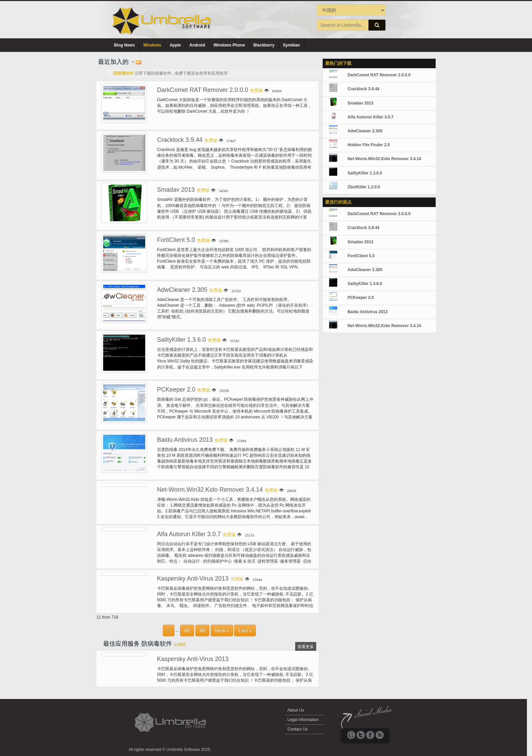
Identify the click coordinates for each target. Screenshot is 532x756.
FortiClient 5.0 (176, 240)
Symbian (291, 45)
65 (187, 630)
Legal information (303, 720)
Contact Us (298, 729)
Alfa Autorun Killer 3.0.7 (189, 534)
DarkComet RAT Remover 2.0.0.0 (203, 90)
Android (197, 45)
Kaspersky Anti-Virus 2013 (193, 579)
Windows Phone (229, 45)
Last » (245, 630)
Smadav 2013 (176, 190)
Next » (222, 630)
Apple (175, 45)
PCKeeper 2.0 (176, 390)
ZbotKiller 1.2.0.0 (364, 187)
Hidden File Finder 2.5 (369, 145)
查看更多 (306, 647)
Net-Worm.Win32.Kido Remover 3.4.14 (210, 490)
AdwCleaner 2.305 (182, 290)
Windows (152, 45)
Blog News (124, 45)
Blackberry (264, 45)
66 (203, 630)
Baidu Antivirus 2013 (185, 440)
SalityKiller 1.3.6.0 (182, 340)
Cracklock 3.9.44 (180, 140)
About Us (296, 710)
